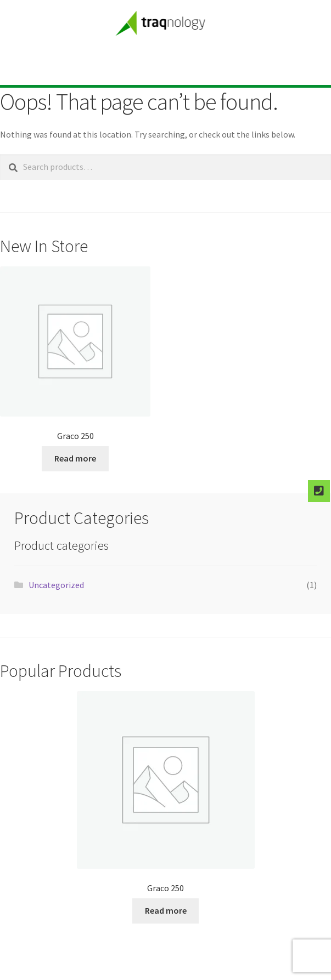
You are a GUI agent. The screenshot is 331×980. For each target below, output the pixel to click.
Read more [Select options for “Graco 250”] (75, 458)
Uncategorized (56, 585)
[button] (174, 65)
